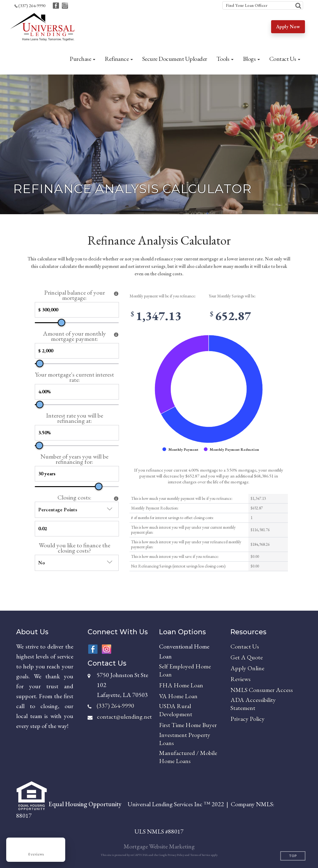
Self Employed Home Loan (185, 670)
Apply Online (247, 668)
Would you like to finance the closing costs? (75, 548)
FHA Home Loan (181, 685)
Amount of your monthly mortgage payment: (74, 336)
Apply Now (288, 27)
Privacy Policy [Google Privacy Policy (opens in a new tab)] (176, 855)
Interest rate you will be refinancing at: (75, 418)
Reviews (241, 679)
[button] (82, 59)
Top (293, 856)
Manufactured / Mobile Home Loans (188, 757)
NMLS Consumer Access (262, 690)
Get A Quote (247, 657)
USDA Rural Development (176, 710)
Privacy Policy (248, 719)
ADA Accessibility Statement (253, 704)
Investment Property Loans (185, 739)
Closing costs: (74, 497)
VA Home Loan (178, 696)
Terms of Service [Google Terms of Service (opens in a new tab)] (200, 855)
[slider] (61, 323)
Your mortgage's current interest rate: (75, 377)
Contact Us (245, 646)
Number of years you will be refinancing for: (74, 459)
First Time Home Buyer (188, 725)
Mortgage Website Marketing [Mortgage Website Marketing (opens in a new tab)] (159, 846)
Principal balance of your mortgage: (75, 295)
